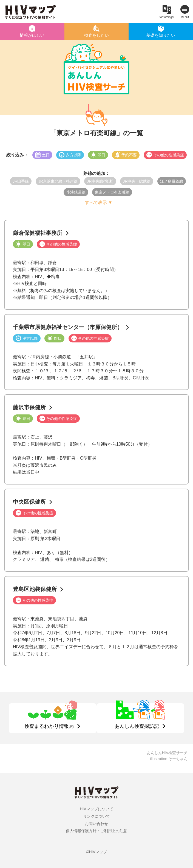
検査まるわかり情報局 (49, 726)
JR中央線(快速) (100, 181)
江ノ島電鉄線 (172, 181)
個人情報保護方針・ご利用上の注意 (96, 831)
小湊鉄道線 (76, 192)
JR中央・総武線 (137, 181)
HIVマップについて (96, 809)
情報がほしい (32, 35)
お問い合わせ (96, 824)
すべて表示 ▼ (99, 202)
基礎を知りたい (161, 35)
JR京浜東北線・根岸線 (58, 181)
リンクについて (96, 816)
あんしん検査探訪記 (137, 726)
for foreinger (167, 17)
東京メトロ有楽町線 (112, 192)
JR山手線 (21, 181)
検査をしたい (96, 35)
